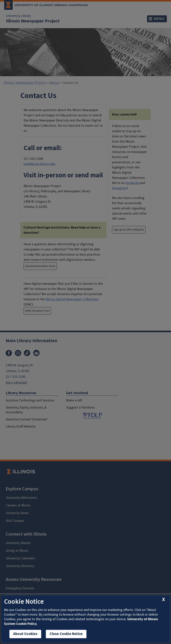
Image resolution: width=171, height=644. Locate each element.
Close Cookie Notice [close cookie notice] (66, 634)
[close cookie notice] (164, 600)
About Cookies (25, 634)
